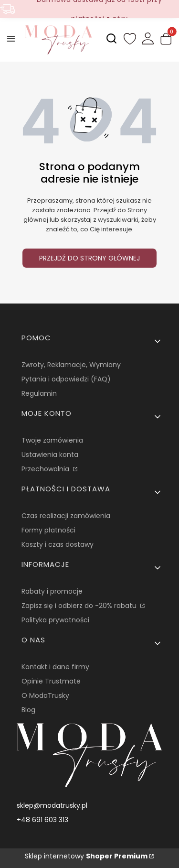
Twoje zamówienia (52, 440)
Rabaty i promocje (52, 591)
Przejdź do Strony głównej (89, 258)
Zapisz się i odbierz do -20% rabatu (80, 606)
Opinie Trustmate (51, 681)
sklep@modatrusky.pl (52, 805)
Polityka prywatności (55, 620)
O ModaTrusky (45, 695)
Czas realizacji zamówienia (66, 516)
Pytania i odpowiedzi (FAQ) (66, 379)
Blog (28, 710)
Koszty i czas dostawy (58, 544)
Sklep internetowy (86, 856)
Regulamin (39, 393)
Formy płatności (48, 530)
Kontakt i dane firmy (55, 667)
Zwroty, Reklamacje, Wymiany (71, 365)
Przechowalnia (46, 469)
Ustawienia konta (50, 455)
